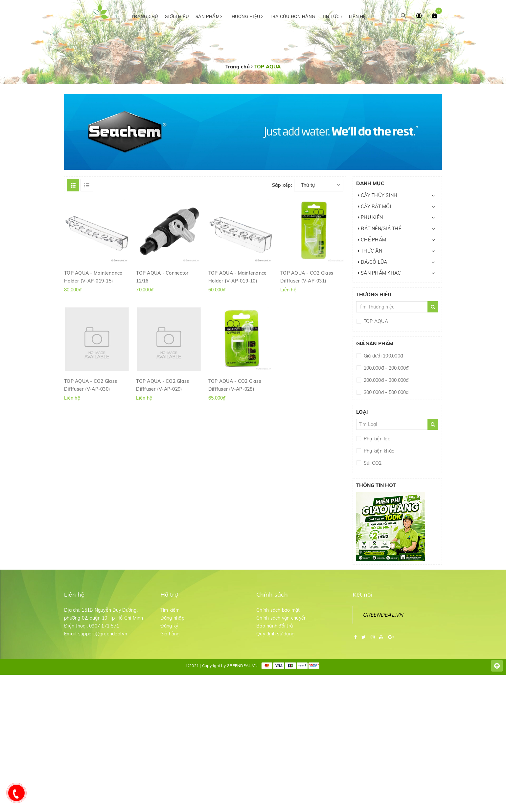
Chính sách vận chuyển (281, 618)
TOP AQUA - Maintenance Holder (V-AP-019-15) (93, 277)
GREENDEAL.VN (383, 615)
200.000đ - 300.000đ (386, 380)
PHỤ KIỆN (370, 217)
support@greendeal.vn (103, 634)
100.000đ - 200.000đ (386, 368)
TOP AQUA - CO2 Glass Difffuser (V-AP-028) (235, 385)
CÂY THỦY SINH (378, 195)
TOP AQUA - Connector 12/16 (162, 277)
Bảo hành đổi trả (275, 626)
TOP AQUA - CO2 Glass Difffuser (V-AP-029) (162, 385)
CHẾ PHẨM (372, 240)
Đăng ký (169, 626)
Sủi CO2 (372, 463)
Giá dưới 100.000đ (383, 356)
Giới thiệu (177, 16)
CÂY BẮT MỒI (375, 207)
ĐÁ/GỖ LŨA (373, 262)
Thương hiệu (246, 16)
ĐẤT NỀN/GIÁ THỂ (379, 229)
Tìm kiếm (170, 610)
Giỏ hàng (170, 634)
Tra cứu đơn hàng (293, 16)
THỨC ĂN (370, 251)
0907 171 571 (104, 626)
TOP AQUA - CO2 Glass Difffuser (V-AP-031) (307, 277)
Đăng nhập (172, 618)
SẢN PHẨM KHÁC (379, 273)
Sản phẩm (209, 16)
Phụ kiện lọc (376, 439)
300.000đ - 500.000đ (386, 392)
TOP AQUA (375, 321)
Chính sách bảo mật (278, 610)
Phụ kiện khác (378, 451)
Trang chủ (145, 16)
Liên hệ (357, 16)
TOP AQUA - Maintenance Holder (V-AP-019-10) (238, 277)
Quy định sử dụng (275, 634)
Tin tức (332, 16)
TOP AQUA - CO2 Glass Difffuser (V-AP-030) (91, 385)
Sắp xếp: (282, 185)
